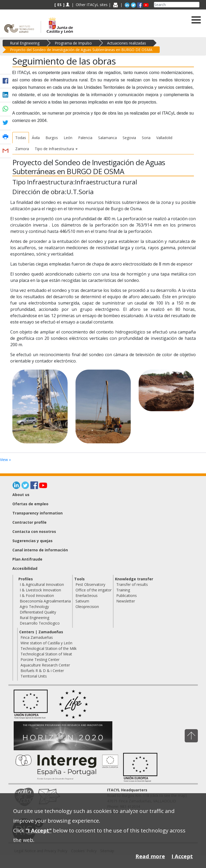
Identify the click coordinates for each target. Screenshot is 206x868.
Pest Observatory (90, 584)
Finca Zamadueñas (37, 637)
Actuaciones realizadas (127, 43)
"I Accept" (39, 830)
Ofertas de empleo (30, 504)
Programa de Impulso (73, 43)
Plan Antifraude (27, 559)
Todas (21, 138)
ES (59, 5)
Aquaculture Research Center (45, 665)
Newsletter (126, 601)
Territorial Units (34, 676)
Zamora (22, 149)
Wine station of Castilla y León (46, 643)
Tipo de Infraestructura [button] (56, 149)
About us (21, 495)
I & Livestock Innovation (40, 590)
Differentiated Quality (38, 612)
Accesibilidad (25, 568)
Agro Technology (34, 607)
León (68, 138)
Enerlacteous (87, 595)
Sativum (82, 601)
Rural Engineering (25, 43)
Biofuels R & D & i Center (42, 671)
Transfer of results (132, 584)
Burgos (52, 138)
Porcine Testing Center (40, 659)
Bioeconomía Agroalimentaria (45, 601)
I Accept (182, 856)
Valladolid (164, 138)
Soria (146, 138)
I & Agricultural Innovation (42, 584)
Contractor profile (29, 522)
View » (5, 460)
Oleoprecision (87, 607)
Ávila (36, 138)
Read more (150, 856)
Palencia (85, 138)
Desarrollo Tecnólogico (40, 623)
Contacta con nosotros (34, 531)
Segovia (129, 138)
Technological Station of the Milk (49, 648)
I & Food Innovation (37, 595)
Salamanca (107, 138)
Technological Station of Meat (46, 654)
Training (123, 590)
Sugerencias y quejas (32, 541)
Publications (127, 595)
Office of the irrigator (94, 590)
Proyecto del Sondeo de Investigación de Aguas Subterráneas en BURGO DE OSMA (81, 50)
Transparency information (37, 513)
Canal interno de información (40, 550)
